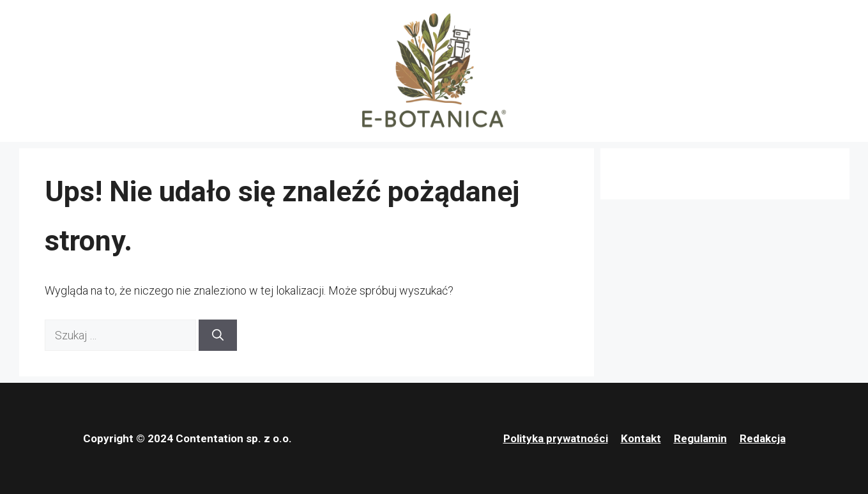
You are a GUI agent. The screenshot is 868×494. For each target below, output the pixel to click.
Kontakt (641, 438)
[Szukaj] (218, 335)
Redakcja (763, 438)
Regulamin (700, 438)
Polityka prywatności (556, 438)
